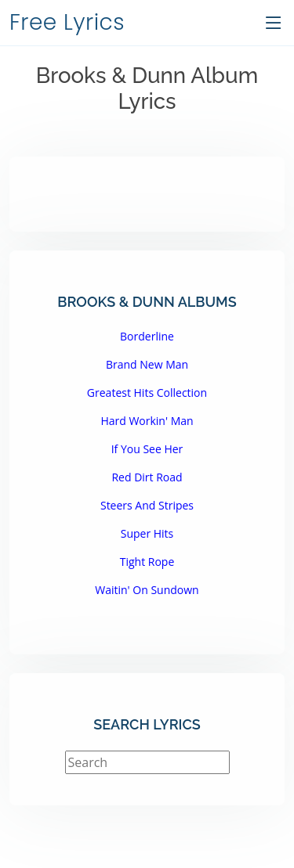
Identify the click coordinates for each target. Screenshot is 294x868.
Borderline (147, 336)
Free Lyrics (67, 22)
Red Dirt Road (147, 477)
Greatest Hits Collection (147, 393)
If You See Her (147, 449)
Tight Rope (147, 562)
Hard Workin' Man (147, 421)
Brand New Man (147, 364)
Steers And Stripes (147, 505)
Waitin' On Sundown (147, 590)
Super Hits (147, 533)
